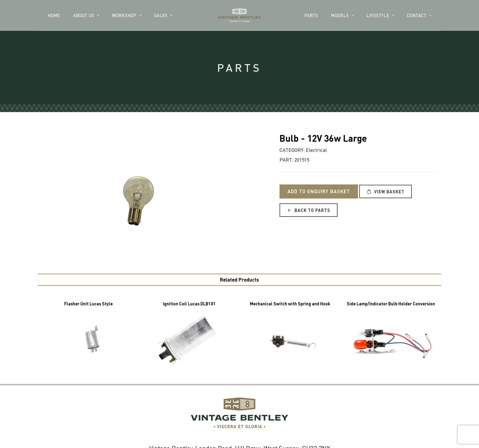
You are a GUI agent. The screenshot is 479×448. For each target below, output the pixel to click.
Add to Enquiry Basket (319, 191)
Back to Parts (309, 210)
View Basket (386, 191)
